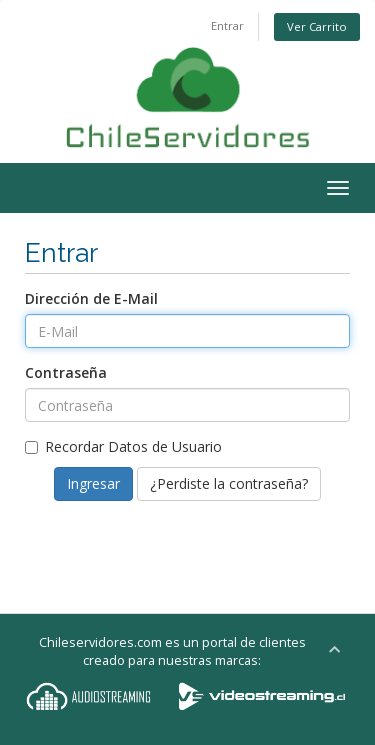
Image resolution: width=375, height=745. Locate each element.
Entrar (227, 25)
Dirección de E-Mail (91, 298)
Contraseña (66, 372)
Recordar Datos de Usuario (123, 446)
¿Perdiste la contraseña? (229, 483)
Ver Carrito (317, 26)
